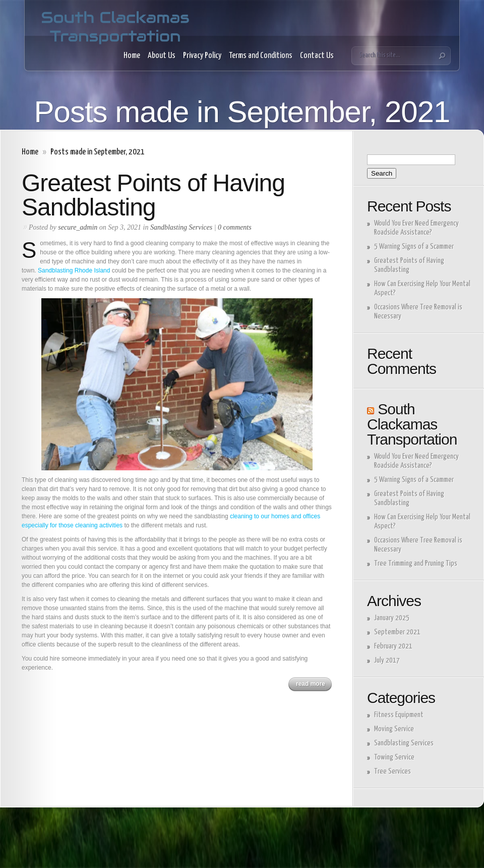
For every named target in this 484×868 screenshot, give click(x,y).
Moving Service (394, 729)
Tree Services (392, 771)
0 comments (235, 227)
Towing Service (394, 757)
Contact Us (317, 56)
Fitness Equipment (399, 715)
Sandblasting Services (181, 227)
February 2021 (393, 646)
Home (132, 56)
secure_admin (78, 227)
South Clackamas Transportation (412, 424)
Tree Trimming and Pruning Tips (416, 563)
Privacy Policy (202, 56)
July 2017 (387, 660)
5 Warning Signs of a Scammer (415, 247)
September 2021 (397, 632)
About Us (162, 56)
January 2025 (392, 618)
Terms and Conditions (261, 56)
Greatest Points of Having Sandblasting (153, 195)
